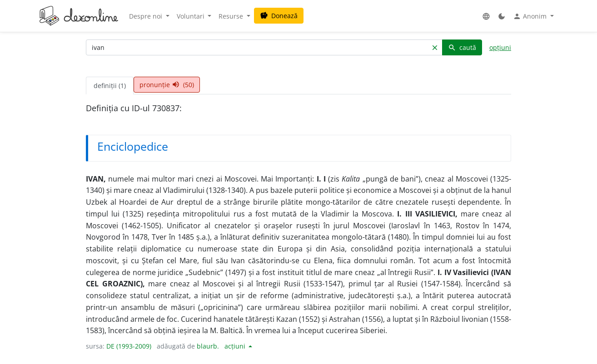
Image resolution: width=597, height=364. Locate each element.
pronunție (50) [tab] (167, 85)
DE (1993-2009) (129, 346)
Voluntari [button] (192, 16)
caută (462, 47)
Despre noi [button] (147, 16)
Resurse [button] (232, 16)
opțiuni (500, 47)
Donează (279, 16)
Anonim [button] (531, 16)
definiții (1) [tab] (110, 86)
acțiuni (236, 346)
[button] (486, 16)
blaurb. (208, 346)
